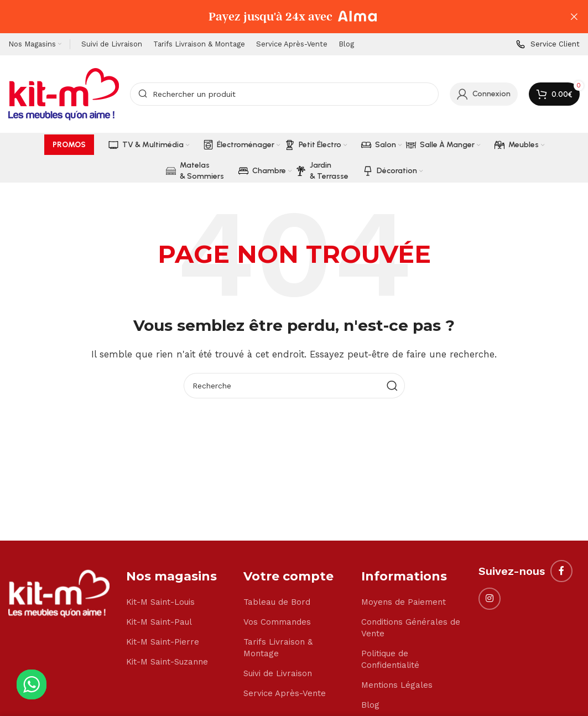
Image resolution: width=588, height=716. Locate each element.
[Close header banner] (574, 17)
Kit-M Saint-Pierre (163, 642)
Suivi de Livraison (278, 673)
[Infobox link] (548, 45)
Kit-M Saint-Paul (159, 622)
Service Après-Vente (285, 693)
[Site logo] (64, 94)
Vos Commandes (277, 622)
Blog (370, 705)
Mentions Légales (397, 685)
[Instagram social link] (490, 599)
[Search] (284, 94)
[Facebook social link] (561, 571)
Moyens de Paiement (404, 602)
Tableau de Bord (277, 602)
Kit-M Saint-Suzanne (167, 662)
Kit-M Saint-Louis (160, 602)
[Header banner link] (277, 17)
